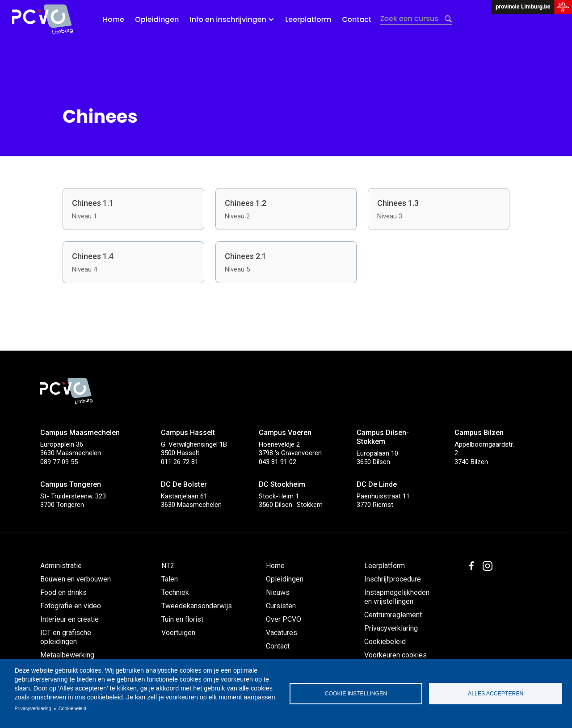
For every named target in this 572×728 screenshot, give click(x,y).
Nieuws (278, 592)
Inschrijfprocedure (393, 579)
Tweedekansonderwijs (197, 606)
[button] (232, 20)
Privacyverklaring (33, 708)
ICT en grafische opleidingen (66, 637)
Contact (356, 20)
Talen (170, 579)
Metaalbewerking (67, 655)
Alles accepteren (496, 694)
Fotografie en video (71, 606)
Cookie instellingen (356, 694)
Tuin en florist (182, 619)
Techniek (175, 592)
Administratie (61, 566)
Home (114, 20)
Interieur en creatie (69, 619)
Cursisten (281, 606)
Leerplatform (308, 20)
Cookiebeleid (72, 708)
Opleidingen (157, 20)
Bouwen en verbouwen (76, 579)
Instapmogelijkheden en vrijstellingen (397, 597)
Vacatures (282, 633)
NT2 (168, 566)
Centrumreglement (393, 615)
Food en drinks (63, 592)
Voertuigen (178, 633)
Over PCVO (284, 619)
